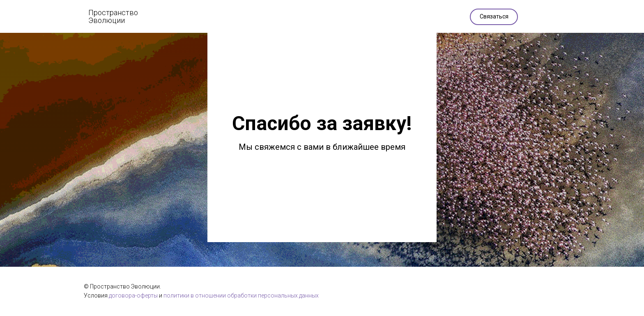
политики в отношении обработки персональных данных (241, 295)
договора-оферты (133, 295)
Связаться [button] (494, 16)
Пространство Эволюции (113, 16)
